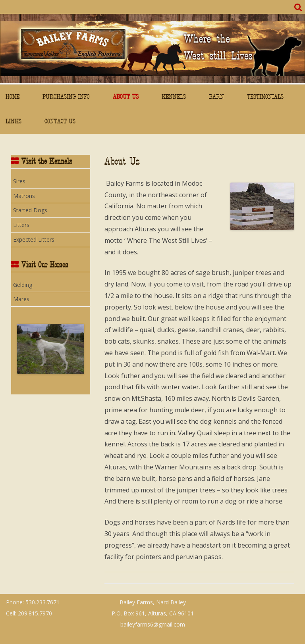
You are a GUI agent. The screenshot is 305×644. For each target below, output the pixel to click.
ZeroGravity (273, 598)
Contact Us (60, 121)
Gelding (23, 285)
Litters (21, 225)
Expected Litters (34, 239)
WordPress (292, 602)
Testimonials (265, 97)
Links (14, 121)
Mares (21, 299)
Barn (216, 97)
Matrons (24, 196)
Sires (19, 181)
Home (13, 97)
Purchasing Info (66, 97)
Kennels (174, 97)
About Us (126, 97)
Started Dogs (30, 210)
